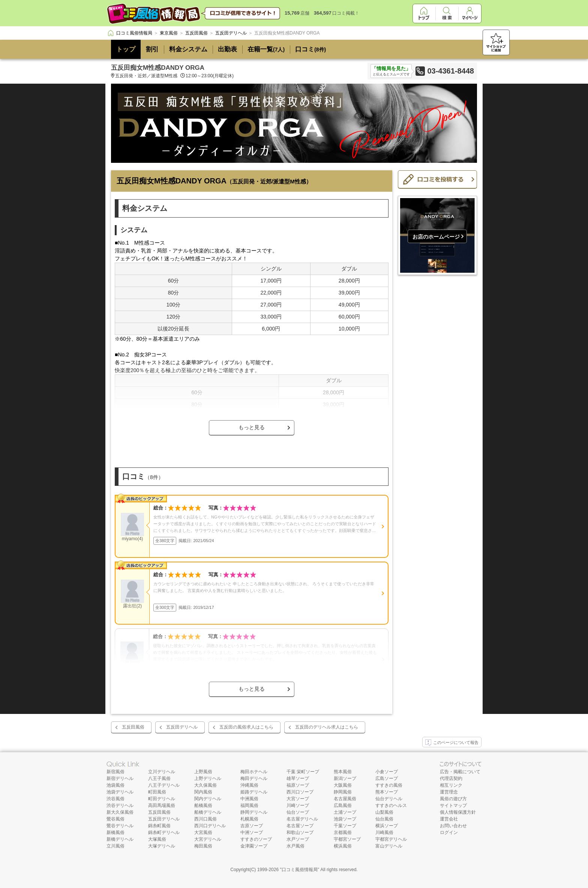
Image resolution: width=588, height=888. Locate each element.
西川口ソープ (300, 792)
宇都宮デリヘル (391, 839)
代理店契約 (451, 778)
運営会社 (449, 819)
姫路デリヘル (254, 792)
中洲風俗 (249, 799)
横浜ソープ (387, 826)
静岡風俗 (343, 792)
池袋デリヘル (120, 792)
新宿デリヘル (120, 778)
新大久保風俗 (120, 812)
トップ (126, 49)
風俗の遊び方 (453, 799)
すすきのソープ (256, 839)
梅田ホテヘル (254, 772)
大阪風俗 (343, 785)
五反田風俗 (133, 727)
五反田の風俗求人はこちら (246, 727)
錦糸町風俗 (159, 826)
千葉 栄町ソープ (303, 772)
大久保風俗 (205, 785)
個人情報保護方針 (458, 812)
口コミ (310, 49)
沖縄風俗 (249, 785)
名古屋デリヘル (302, 819)
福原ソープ (298, 785)
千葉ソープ (345, 826)
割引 (152, 49)
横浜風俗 (343, 846)
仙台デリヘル (389, 799)
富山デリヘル (389, 846)
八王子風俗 (159, 778)
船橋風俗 (203, 805)
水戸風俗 (295, 846)
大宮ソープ (298, 799)
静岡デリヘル (254, 812)
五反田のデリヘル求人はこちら (327, 727)
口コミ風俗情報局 (300, 870)
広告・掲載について (460, 772)
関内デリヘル (208, 799)
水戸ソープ (298, 839)
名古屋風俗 (345, 799)
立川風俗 (115, 846)
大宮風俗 (203, 832)
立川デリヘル (162, 772)
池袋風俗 (115, 785)
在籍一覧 (266, 49)
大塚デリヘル (162, 846)
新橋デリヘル (120, 839)
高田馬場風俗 (162, 805)
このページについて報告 (452, 743)
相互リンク (451, 785)
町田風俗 (157, 792)
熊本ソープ (387, 792)
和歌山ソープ (300, 832)
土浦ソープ (345, 812)
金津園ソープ (254, 846)
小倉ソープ (387, 772)
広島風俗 (343, 805)
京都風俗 (343, 832)
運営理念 (449, 792)
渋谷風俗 (115, 799)
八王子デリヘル (164, 785)
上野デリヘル (208, 778)
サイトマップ (453, 805)
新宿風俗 (115, 772)
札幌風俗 (249, 819)
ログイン (449, 832)
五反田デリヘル (182, 727)
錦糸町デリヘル (164, 832)
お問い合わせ (453, 826)
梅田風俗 (203, 846)
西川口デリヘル (210, 826)
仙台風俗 (384, 819)
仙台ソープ (298, 812)
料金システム (188, 49)
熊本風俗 (343, 772)
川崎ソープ (298, 805)
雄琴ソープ (298, 778)
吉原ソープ (252, 826)
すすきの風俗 (389, 785)
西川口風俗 (205, 819)
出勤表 (227, 49)
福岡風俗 (249, 805)
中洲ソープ (252, 832)
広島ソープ (387, 778)
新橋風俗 (115, 832)
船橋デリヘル (208, 812)
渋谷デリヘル (120, 805)
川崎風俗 (384, 832)
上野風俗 (203, 772)
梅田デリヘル (254, 778)
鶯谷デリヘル (120, 826)
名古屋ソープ (300, 826)
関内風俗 (203, 792)
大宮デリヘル (208, 839)
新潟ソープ (345, 778)
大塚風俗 (157, 839)
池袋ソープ (345, 819)
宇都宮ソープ (347, 839)
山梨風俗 (384, 812)
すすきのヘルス (391, 805)
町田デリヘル (162, 799)
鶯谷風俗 (115, 819)
